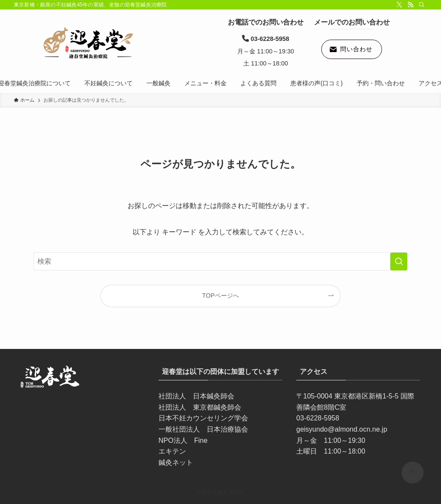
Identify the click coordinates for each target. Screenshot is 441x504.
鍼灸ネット (176, 462)
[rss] (410, 5)
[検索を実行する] (399, 261)
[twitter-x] (399, 5)
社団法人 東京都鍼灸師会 (200, 407)
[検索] (422, 5)
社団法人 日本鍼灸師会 (196, 396)
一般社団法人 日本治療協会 (203, 429)
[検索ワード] (220, 261)
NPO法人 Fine (183, 440)
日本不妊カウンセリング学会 (203, 418)
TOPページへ (220, 296)
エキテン (172, 451)
